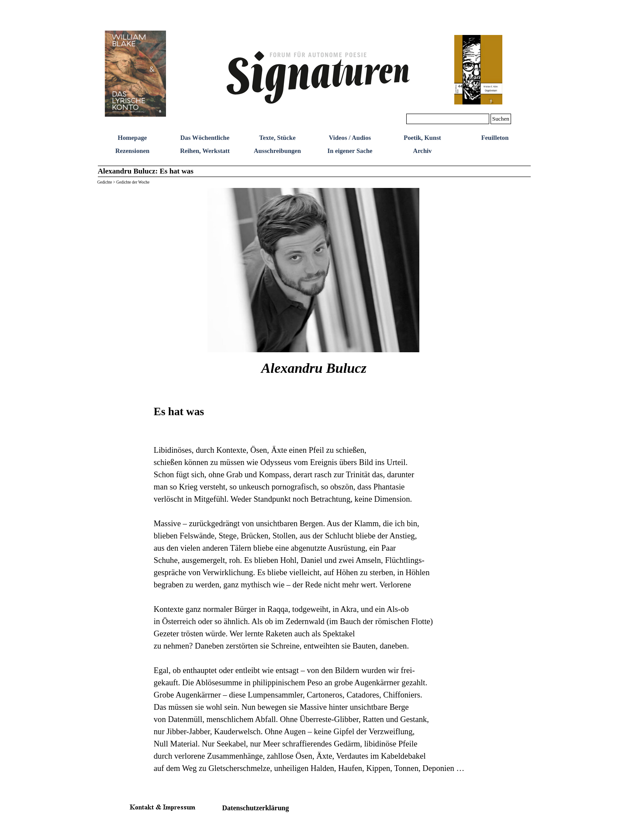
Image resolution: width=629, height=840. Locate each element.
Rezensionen (132, 151)
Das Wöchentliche (205, 138)
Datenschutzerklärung (256, 808)
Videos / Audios (350, 138)
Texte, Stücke (277, 138)
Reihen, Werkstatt (205, 151)
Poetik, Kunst (422, 138)
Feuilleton (495, 138)
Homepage (133, 138)
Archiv (423, 151)
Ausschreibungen (277, 151)
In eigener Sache (350, 151)
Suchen (501, 119)
